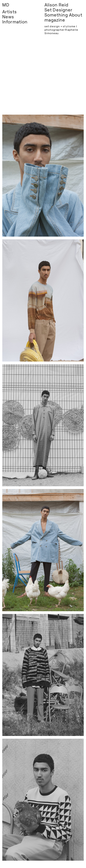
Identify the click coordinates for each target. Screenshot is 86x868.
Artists (10, 12)
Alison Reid (57, 5)
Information (15, 22)
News (8, 17)
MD (6, 5)
